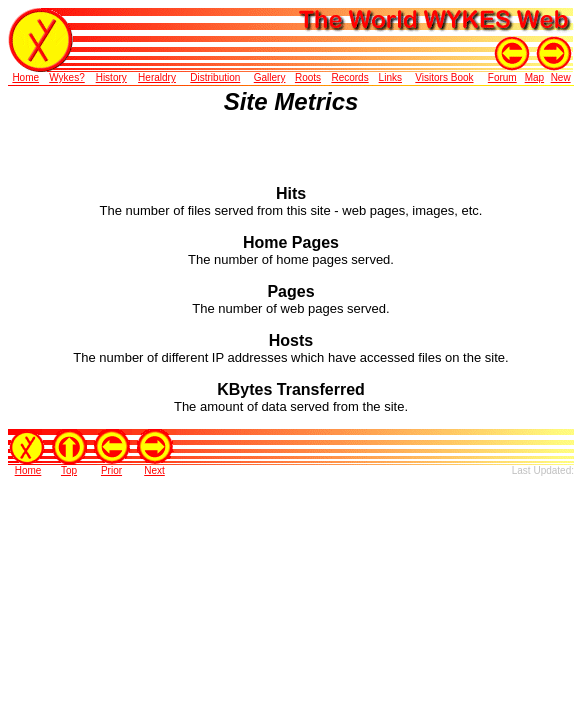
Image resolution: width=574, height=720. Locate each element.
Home (28, 470)
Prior (111, 470)
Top (69, 470)
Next (154, 470)
